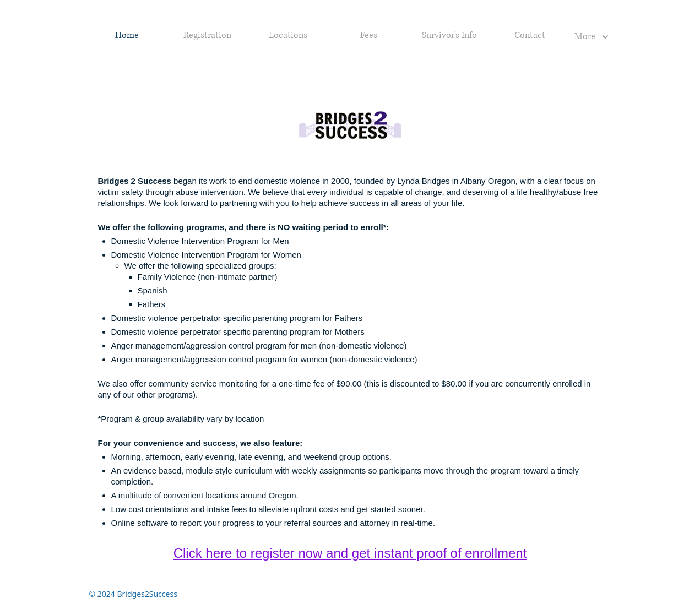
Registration (207, 36)
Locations (288, 36)
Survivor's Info (449, 36)
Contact (530, 36)
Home (127, 36)
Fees (369, 36)
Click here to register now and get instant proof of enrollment (350, 553)
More (592, 37)
